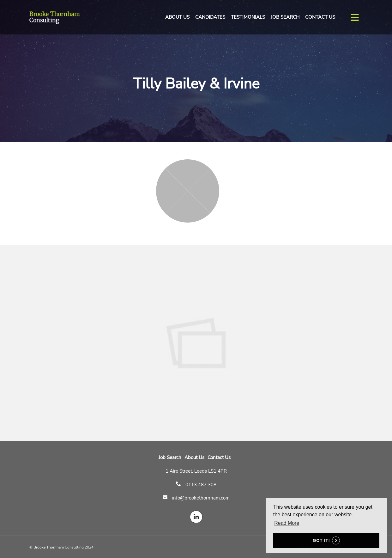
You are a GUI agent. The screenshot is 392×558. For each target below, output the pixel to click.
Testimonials (248, 17)
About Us (177, 17)
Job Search (285, 17)
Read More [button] (287, 523)
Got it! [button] (321, 540)
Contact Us (320, 17)
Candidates (210, 17)
